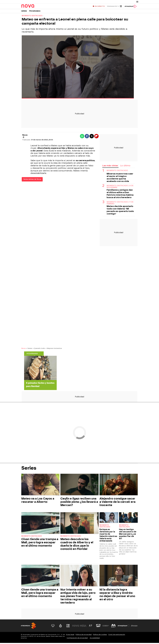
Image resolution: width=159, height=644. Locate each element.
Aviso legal (70, 636)
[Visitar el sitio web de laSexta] (60, 627)
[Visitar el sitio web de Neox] (68, 627)
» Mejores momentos (54, 349)
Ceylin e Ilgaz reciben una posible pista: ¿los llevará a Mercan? (79, 503)
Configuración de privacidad (77, 639)
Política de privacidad (84, 636)
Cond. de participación (117, 636)
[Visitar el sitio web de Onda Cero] (98, 627)
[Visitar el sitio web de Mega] (83, 627)
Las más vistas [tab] (110, 167)
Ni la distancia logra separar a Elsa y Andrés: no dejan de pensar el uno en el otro (117, 596)
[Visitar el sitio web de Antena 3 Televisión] (53, 627)
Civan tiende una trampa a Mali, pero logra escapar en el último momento (40, 543)
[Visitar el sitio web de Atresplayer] (124, 627)
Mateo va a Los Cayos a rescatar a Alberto (38, 501)
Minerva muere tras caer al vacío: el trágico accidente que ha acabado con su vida (120, 179)
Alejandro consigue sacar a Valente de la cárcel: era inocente (117, 503)
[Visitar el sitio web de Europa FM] (106, 627)
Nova (23, 349)
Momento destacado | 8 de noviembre (120, 188)
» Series (29, 349)
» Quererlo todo (39, 349)
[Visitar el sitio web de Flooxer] (134, 627)
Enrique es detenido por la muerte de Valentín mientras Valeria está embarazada (108, 536)
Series (24, 12)
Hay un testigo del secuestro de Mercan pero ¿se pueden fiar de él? (128, 535)
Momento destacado (117, 172)
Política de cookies (100, 636)
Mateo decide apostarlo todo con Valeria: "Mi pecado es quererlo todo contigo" (120, 211)
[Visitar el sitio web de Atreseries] (91, 627)
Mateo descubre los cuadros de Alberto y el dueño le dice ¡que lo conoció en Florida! (77, 545)
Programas (35, 12)
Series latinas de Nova (32, 180)
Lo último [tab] (125, 167)
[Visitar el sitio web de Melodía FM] (113, 627)
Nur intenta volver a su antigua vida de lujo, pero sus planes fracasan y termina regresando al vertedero (78, 597)
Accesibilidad (95, 639)
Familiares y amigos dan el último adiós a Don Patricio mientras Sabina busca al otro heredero (120, 195)
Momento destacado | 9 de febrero (120, 204)
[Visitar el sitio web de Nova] (76, 627)
